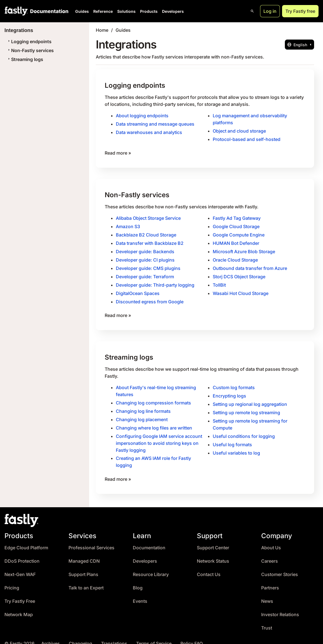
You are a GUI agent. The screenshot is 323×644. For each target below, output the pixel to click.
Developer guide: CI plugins (145, 256)
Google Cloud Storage (236, 224)
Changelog (80, 634)
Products (149, 11)
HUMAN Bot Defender (236, 240)
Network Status (213, 552)
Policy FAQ (192, 634)
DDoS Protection (22, 552)
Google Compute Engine (239, 232)
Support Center (213, 538)
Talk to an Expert (86, 578)
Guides (82, 11)
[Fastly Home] (16, 11)
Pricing (12, 578)
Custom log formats (234, 381)
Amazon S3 (128, 224)
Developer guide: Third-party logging (155, 280)
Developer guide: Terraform (145, 272)
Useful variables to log (236, 445)
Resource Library (151, 565)
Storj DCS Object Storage (239, 272)
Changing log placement (142, 412)
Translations (114, 634)
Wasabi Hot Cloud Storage (241, 289)
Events (140, 592)
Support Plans (83, 565)
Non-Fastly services (30, 50)
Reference (103, 11)
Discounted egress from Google (150, 297)
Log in (270, 11)
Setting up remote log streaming (246, 406)
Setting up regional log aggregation (250, 397)
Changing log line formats (143, 404)
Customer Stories (280, 565)
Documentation (149, 538)
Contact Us (209, 565)
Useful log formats (232, 436)
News (267, 592)
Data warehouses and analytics (149, 131)
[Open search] (252, 11)
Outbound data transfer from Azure (250, 264)
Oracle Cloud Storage (235, 256)
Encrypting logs (229, 389)
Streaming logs (25, 59)
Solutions (126, 11)
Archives (51, 634)
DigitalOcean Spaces (138, 289)
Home (102, 30)
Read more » (118, 151)
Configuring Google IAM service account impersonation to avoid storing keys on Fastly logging (159, 435)
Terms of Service (154, 634)
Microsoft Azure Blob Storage (244, 248)
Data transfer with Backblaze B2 (150, 240)
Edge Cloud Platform (26, 538)
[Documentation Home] (48, 11)
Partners (270, 578)
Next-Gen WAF (20, 565)
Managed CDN (84, 552)
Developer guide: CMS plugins (148, 264)
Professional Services (91, 538)
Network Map (19, 605)
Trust (267, 619)
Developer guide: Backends (145, 248)
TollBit (219, 280)
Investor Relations (280, 605)
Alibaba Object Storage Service (148, 216)
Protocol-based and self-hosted (247, 138)
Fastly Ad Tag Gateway (237, 216)
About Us (271, 538)
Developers (173, 11)
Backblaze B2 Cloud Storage (146, 232)
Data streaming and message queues (155, 123)
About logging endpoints (142, 115)
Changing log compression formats (153, 396)
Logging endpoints (29, 42)
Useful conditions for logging (244, 428)
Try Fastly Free (20, 592)
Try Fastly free (300, 11)
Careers (270, 552)
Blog (138, 578)
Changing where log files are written (154, 420)
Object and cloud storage (239, 130)
